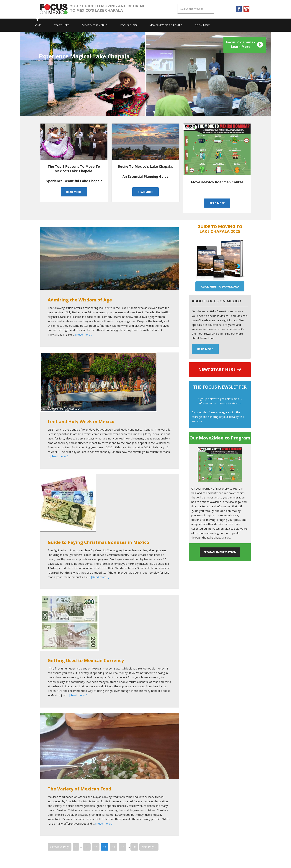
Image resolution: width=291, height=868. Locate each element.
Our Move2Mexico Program (220, 438)
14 (96, 847)
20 (134, 847)
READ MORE (74, 192)
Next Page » (149, 847)
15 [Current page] (105, 847)
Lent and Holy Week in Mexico (81, 421)
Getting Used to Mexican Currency (86, 660)
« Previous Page (60, 847)
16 (114, 847)
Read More (205, 349)
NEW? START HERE (217, 369)
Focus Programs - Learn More (241, 44)
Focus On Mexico (55, 9)
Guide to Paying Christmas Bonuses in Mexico (98, 542)
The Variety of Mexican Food (79, 789)
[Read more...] (84, 334)
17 (122, 847)
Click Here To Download (220, 286)
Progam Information (220, 552)
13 (87, 847)
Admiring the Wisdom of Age (80, 300)
